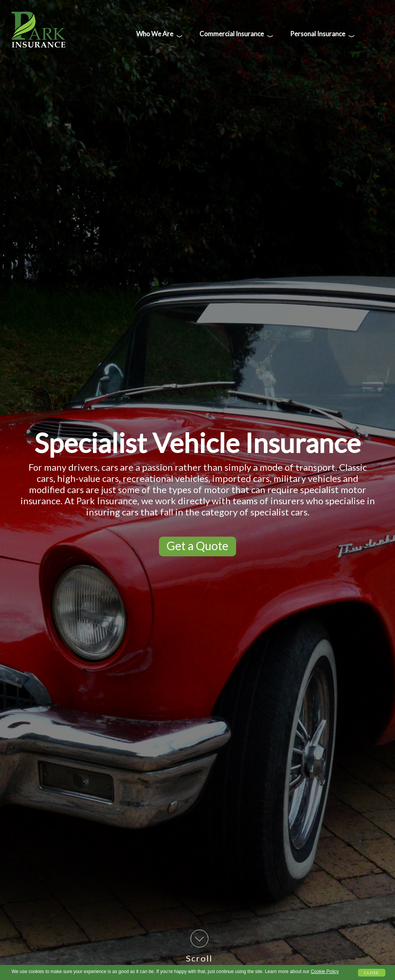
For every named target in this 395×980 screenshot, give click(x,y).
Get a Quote (197, 546)
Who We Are (160, 35)
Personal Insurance (322, 35)
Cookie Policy (325, 972)
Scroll (199, 947)
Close (372, 973)
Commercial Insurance (236, 35)
